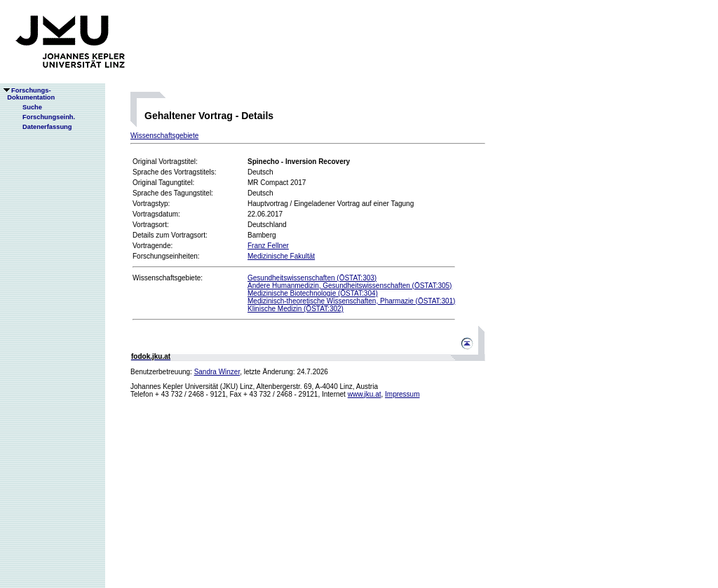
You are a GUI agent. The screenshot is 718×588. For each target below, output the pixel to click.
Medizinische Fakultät (281, 256)
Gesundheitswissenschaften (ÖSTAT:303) (312, 278)
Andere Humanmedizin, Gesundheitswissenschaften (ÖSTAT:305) (350, 286)
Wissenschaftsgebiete (164, 136)
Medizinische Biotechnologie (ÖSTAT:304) (313, 293)
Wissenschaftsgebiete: (168, 278)
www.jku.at (365, 394)
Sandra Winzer (217, 372)
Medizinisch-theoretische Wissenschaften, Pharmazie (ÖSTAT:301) (351, 301)
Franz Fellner (268, 246)
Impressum (402, 394)
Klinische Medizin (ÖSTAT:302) (296, 309)
